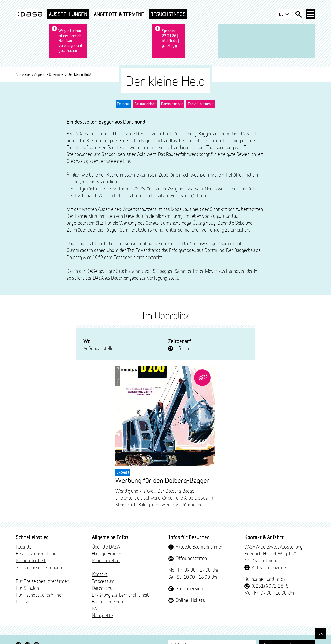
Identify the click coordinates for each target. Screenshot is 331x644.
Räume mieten (106, 550)
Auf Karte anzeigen (270, 557)
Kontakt (100, 564)
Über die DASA (106, 537)
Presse (23, 592)
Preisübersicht (190, 578)
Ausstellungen (68, 14)
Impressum (103, 571)
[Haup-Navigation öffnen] (310, 14)
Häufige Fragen (107, 544)
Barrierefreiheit (31, 550)
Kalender (24, 537)
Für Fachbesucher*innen (40, 585)
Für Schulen (27, 578)
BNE (96, 598)
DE (283, 14)
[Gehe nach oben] (320, 633)
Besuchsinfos (168, 14)
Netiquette (102, 605)
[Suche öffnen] (298, 14)
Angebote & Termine (119, 14)
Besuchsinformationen (37, 544)
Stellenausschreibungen (39, 557)
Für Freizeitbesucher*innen (43, 571)
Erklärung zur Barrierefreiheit (120, 585)
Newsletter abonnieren (287, 634)
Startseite (25, 64)
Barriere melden (107, 592)
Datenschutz (104, 578)
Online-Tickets (190, 590)
